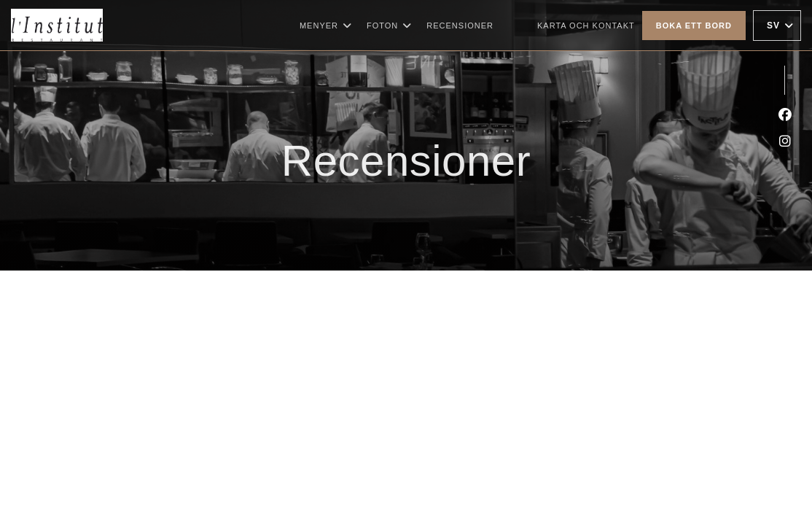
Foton (389, 26)
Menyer (326, 26)
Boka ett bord (694, 26)
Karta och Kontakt (586, 26)
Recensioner (460, 26)
